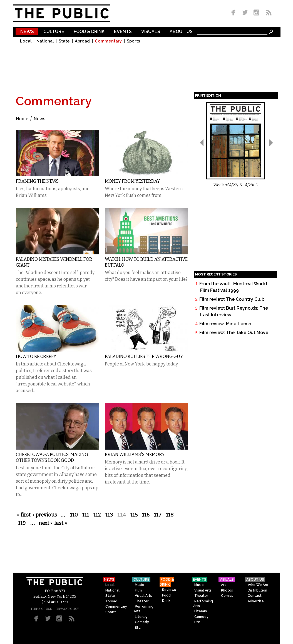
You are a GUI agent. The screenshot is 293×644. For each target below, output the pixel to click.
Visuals (151, 32)
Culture (54, 32)
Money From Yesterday (132, 181)
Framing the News (37, 181)
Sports (133, 41)
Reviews (169, 590)
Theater (142, 601)
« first (24, 515)
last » (61, 523)
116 (146, 515)
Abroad (82, 41)
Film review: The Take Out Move (234, 333)
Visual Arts (143, 596)
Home (22, 119)
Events (123, 32)
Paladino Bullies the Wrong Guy (144, 356)
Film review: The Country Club (232, 299)
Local (26, 41)
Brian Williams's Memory (135, 454)
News (27, 32)
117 (158, 515)
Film (138, 590)
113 (109, 515)
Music (139, 585)
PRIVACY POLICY (67, 609)
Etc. (138, 628)
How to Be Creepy (36, 356)
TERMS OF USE (41, 609)
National (45, 41)
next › (45, 523)
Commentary (108, 41)
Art (224, 585)
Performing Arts (144, 609)
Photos (227, 590)
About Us (181, 32)
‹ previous (45, 515)
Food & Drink (89, 32)
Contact (255, 596)
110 (74, 515)
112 (97, 515)
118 (170, 515)
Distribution (257, 590)
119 (22, 523)
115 (134, 515)
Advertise (256, 601)
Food (166, 595)
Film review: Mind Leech (225, 324)
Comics (227, 596)
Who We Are (258, 585)
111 (86, 515)
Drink (166, 601)
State (64, 41)
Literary (141, 617)
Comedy (142, 622)
